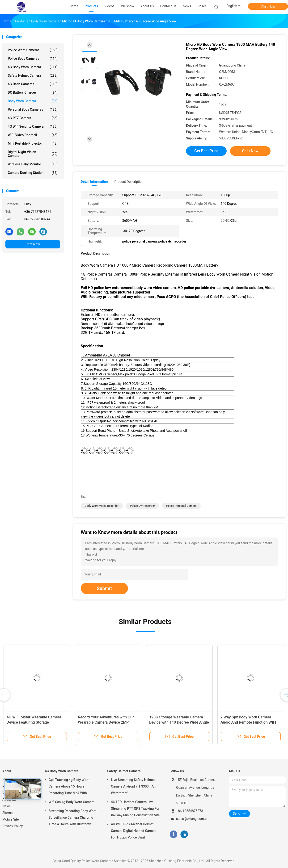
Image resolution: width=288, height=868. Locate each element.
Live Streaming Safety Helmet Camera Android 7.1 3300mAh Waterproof (133, 786)
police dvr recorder (142, 506)
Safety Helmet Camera (33, 75)
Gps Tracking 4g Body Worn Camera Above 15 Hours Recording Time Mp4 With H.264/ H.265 (69, 787)
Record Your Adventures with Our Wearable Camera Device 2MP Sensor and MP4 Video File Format (107, 722)
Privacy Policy (13, 826)
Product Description (129, 182)
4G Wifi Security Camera (33, 126)
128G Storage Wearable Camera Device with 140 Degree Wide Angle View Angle (179, 722)
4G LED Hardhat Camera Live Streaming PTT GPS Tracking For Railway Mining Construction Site (135, 809)
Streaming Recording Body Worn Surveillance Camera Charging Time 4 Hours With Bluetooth (73, 818)
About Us (9, 800)
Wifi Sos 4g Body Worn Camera (72, 802)
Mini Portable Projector (33, 143)
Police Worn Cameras (33, 50)
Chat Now (268, 6)
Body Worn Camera (33, 101)
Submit (104, 588)
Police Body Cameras (33, 59)
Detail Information (94, 182)
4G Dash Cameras (33, 84)
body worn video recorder (102, 506)
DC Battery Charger (33, 92)
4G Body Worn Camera (33, 67)
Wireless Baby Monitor (33, 164)
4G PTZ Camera (33, 118)
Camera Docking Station (33, 173)
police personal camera (181, 506)
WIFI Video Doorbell (33, 135)
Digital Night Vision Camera (33, 154)
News (6, 806)
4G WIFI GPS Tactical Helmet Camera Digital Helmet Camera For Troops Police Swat (134, 831)
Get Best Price (206, 151)
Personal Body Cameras (33, 109)
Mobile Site (11, 819)
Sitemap (8, 813)
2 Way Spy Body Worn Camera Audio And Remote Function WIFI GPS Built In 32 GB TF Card (248, 722)
